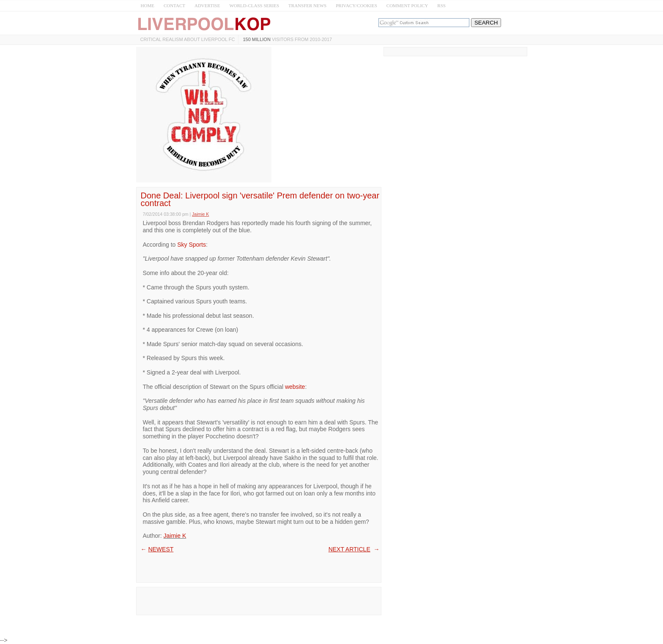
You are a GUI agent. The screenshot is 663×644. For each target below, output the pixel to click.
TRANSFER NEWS (307, 6)
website (295, 387)
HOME (148, 6)
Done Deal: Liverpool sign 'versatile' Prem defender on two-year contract (260, 199)
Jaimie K (175, 536)
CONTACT (174, 6)
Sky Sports (192, 245)
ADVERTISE (207, 6)
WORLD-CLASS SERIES (254, 6)
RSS (441, 6)
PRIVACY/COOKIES (356, 6)
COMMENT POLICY (407, 6)
